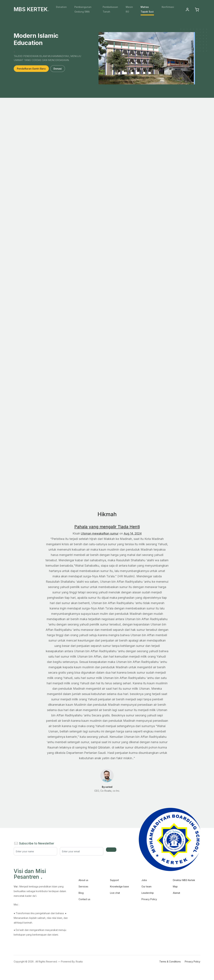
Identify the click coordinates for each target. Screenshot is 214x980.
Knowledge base (119, 886)
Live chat (115, 893)
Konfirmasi (168, 7)
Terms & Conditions (170, 962)
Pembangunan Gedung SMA (83, 9)
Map (175, 886)
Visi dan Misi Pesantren (30, 874)
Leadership (148, 893)
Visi (16, 886)
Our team (146, 886)
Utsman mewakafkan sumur (99, 533)
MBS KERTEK (32, 9)
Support (114, 880)
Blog (81, 893)
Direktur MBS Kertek (184, 880)
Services (83, 886)
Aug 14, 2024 (133, 533)
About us (83, 880)
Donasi (58, 69)
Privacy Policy (149, 899)
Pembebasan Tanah (110, 9)
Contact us (84, 899)
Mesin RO (129, 9)
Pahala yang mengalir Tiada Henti (107, 527)
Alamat (176, 893)
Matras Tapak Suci (147, 9)
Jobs (144, 880)
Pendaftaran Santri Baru (31, 69)
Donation (61, 7)
